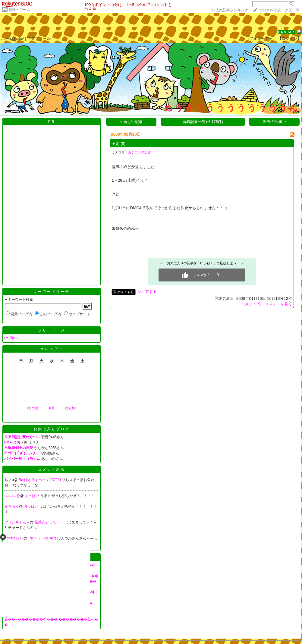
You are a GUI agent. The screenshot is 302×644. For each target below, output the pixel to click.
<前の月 (32, 408)
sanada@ (12, 496)
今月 (52, 408)
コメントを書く (278, 304)
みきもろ (12, 506)
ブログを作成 (270, 10)
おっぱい (31, 506)
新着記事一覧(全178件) (203, 122)
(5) (123, 144)
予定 (115, 144)
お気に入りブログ (52, 429)
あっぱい (32, 496)
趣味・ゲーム (19, 10)
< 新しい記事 (132, 122)
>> (230, 10)
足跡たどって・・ (50, 522)
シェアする (147, 292)
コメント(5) (251, 304)
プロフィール (39, 38)
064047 (286, 32)
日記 (20, 38)
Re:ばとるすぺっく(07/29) (40, 480)
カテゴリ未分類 (140, 152)
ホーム (7, 38)
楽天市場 (292, 10)
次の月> (71, 408)
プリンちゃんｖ (17, 522)
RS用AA (11, 338)
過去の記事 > (274, 122)
